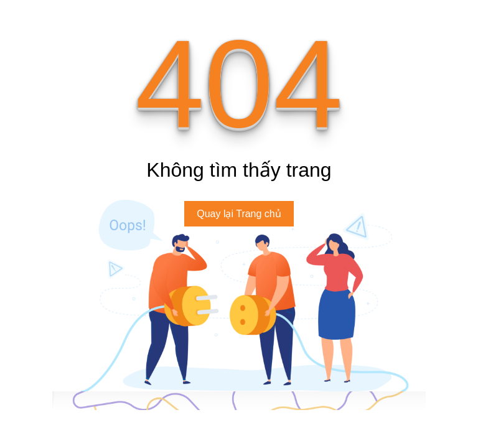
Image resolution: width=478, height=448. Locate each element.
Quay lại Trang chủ (239, 214)
